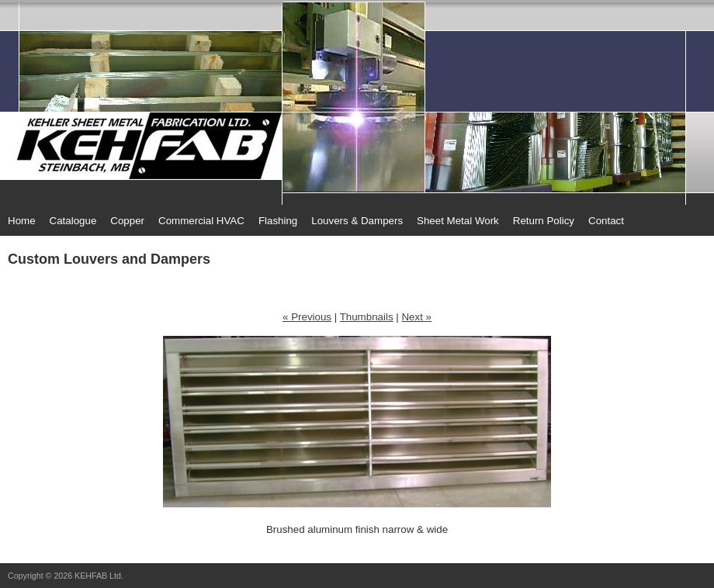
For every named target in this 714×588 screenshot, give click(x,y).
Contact (606, 221)
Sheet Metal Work (458, 221)
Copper (127, 221)
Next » (416, 317)
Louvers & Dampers (357, 221)
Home (22, 221)
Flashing (278, 221)
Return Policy (544, 221)
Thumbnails (367, 317)
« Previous (307, 317)
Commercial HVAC (201, 221)
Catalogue (73, 221)
